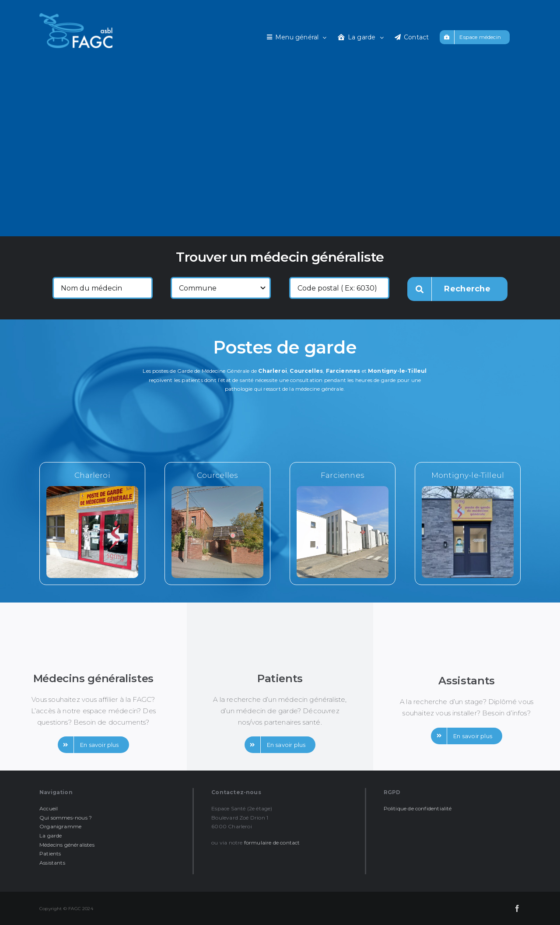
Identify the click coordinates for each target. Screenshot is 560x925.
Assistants (52, 863)
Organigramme (60, 826)
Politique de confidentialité (418, 808)
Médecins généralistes (67, 845)
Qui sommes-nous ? (66, 818)
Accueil (49, 808)
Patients (50, 853)
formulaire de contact (272, 843)
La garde (51, 836)
